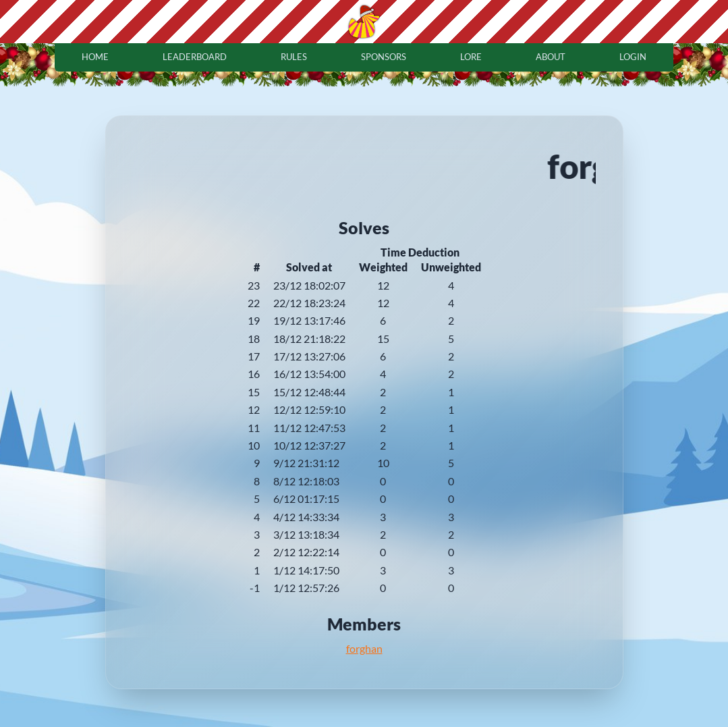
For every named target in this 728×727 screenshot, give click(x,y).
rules (294, 57)
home (95, 57)
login (633, 57)
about (551, 57)
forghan (364, 648)
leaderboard (195, 57)
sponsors (384, 57)
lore (471, 57)
